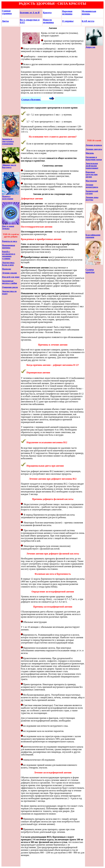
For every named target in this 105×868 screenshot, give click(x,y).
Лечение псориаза (94, 145)
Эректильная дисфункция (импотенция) (92, 166)
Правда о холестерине (8, 198)
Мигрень (90, 153)
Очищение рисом (10, 287)
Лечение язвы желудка (92, 199)
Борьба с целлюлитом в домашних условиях (9, 255)
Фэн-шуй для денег (11, 277)
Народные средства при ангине (92, 174)
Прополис (7, 269)
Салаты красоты (90, 271)
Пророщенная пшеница (8, 247)
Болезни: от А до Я (30, 13)
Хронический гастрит (92, 192)
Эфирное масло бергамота (9, 166)
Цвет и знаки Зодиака (8, 227)
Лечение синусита (94, 149)
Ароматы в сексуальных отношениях (8, 141)
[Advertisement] (11, 71)
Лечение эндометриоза (92, 186)
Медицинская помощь (89, 13)
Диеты (5, 21)
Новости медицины (48, 21)
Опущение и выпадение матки (94, 158)
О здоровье (68, 21)
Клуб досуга (88, 21)
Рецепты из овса (9, 241)
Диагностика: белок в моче (8, 264)
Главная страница (7, 12)
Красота (47, 13)
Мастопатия (91, 181)
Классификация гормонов (93, 236)
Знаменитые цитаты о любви (9, 282)
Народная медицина (67, 13)
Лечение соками (9, 273)
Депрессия (90, 47)
